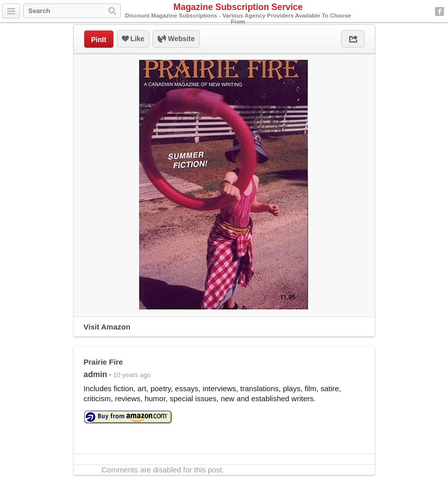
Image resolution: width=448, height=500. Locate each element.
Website (176, 39)
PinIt (99, 40)
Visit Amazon (107, 327)
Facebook (439, 12)
